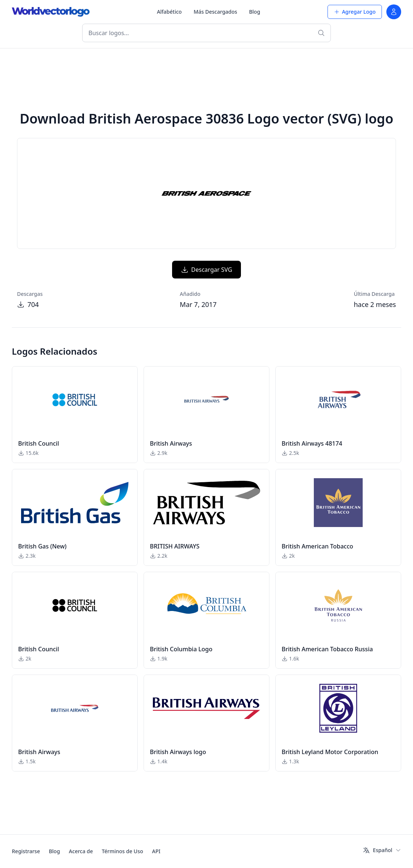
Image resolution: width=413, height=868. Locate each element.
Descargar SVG (207, 270)
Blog (255, 12)
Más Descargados (215, 12)
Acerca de (81, 851)
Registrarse (26, 851)
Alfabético (169, 12)
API (156, 851)
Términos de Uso (122, 851)
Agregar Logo (355, 12)
